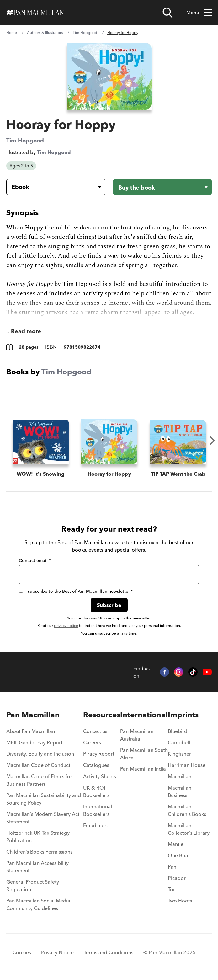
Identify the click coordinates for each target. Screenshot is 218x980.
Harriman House (187, 765)
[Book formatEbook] (51, 187)
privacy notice (66, 626)
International (144, 715)
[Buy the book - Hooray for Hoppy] (162, 187)
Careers (92, 742)
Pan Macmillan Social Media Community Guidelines (38, 904)
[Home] (35, 13)
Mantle (176, 844)
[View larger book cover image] (109, 76)
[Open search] (167, 13)
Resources (102, 715)
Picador (177, 878)
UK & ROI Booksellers (96, 791)
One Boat (179, 855)
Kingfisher (179, 754)
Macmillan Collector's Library (189, 829)
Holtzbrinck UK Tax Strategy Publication (38, 837)
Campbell (179, 742)
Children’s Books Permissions (39, 852)
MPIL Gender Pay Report (34, 742)
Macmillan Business (180, 791)
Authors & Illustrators (45, 32)
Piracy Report (99, 754)
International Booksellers (98, 810)
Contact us (95, 731)
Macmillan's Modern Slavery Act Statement (43, 818)
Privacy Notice (57, 952)
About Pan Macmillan (31, 731)
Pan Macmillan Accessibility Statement (37, 867)
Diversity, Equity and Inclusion (40, 754)
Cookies (22, 952)
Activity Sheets (100, 776)
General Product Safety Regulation (33, 886)
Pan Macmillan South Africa (144, 754)
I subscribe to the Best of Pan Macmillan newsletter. (76, 591)
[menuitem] (45, 733)
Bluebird (178, 731)
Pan (172, 867)
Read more (26, 331)
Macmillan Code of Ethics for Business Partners (39, 780)
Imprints (183, 715)
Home (12, 32)
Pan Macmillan (33, 715)
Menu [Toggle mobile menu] (199, 13)
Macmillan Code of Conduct (38, 765)
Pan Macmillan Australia (137, 735)
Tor (171, 889)
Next (212, 441)
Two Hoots (180, 901)
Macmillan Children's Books (187, 810)
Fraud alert (96, 825)
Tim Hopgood (85, 32)
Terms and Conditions (109, 952)
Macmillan (180, 776)
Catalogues (96, 765)
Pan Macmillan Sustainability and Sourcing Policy (44, 799)
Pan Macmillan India (143, 769)
